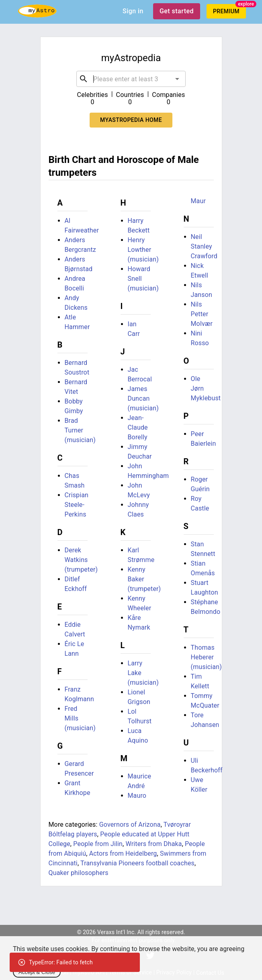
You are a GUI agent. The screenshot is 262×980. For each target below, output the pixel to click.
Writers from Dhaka (154, 844)
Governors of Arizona (130, 825)
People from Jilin (98, 844)
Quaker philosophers (79, 873)
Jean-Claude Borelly (138, 427)
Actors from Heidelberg (123, 853)
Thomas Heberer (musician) (206, 657)
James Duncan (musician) (143, 398)
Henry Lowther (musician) (143, 250)
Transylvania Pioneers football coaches (137, 863)
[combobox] (131, 79)
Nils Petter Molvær (202, 314)
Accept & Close (37, 972)
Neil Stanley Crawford (204, 246)
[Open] (177, 79)
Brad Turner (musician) (80, 430)
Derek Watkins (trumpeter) (81, 560)
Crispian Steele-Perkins (77, 505)
